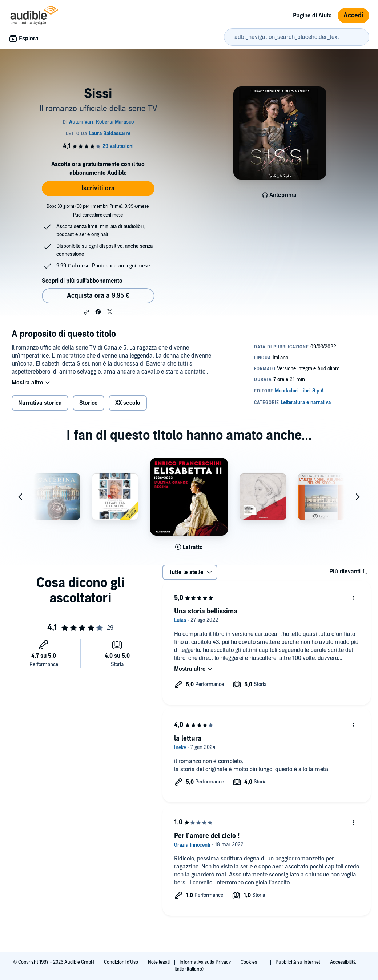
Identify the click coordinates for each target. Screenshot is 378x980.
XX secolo (128, 403)
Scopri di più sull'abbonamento (82, 281)
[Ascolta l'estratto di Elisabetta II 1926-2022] (189, 547)
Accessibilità (343, 962)
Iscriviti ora (98, 188)
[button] (87, 312)
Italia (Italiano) (189, 969)
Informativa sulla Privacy (206, 962)
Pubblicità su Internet (298, 962)
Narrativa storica (40, 403)
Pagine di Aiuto (312, 16)
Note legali (159, 962)
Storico (89, 403)
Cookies (249, 962)
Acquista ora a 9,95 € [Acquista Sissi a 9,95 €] (98, 296)
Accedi (353, 15)
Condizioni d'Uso (122, 962)
